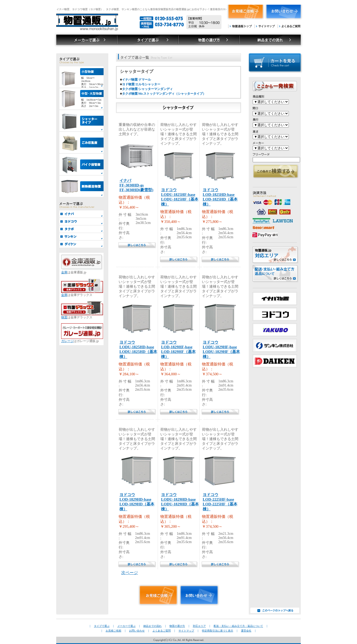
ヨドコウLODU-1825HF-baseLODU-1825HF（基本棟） (180, 197)
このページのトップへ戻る (275, 610)
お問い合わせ (284, 13)
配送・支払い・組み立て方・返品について (238, 626)
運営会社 (246, 631)
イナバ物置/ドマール (136, 80)
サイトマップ (265, 26)
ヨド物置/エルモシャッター (141, 84)
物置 (64, 317)
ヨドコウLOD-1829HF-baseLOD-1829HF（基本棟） (178, 349)
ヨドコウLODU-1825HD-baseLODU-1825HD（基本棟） (138, 349)
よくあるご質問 (289, 26)
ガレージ (67, 341)
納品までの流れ (271, 40)
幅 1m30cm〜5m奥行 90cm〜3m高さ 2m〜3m (91, 103)
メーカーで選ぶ (148, 40)
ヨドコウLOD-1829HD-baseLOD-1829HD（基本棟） (137, 502)
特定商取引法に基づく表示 (218, 631)
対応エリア (199, 626)
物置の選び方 (209, 40)
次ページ (130, 573)
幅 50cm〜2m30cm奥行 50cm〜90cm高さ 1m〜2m (92, 82)
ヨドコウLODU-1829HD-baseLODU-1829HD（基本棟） (180, 502)
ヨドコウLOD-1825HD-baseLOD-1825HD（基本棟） (220, 197)
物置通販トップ (240, 26)
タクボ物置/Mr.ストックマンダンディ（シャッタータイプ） (164, 94)
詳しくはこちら (137, 245)
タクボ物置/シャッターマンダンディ (147, 89)
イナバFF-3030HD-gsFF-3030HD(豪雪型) (136, 185)
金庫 (64, 272)
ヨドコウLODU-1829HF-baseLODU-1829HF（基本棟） (221, 349)
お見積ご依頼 (113, 631)
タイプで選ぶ (85, 40)
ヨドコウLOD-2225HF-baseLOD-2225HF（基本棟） (220, 502)
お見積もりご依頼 (246, 13)
